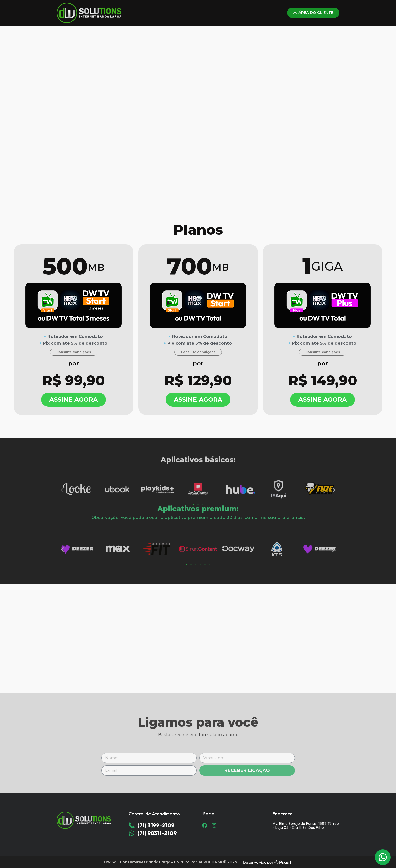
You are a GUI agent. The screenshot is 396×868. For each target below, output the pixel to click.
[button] (62, 504)
